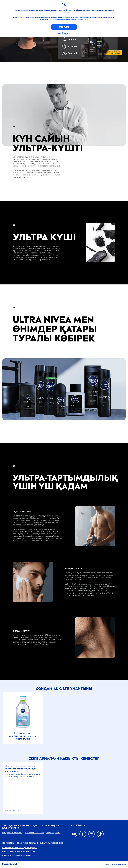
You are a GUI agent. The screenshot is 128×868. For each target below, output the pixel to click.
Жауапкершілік (53, 833)
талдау (71, 10)
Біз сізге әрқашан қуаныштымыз (17, 855)
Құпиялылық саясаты (34, 833)
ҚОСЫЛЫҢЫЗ (78, 825)
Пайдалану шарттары (12, 833)
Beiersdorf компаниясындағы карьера (19, 848)
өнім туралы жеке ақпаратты (77, 18)
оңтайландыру (30, 10)
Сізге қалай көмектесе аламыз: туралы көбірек (33, 843)
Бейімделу (65, 34)
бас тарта (67, 12)
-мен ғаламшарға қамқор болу (19, 852)
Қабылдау (64, 27)
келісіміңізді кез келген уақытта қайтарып (66, 19)
